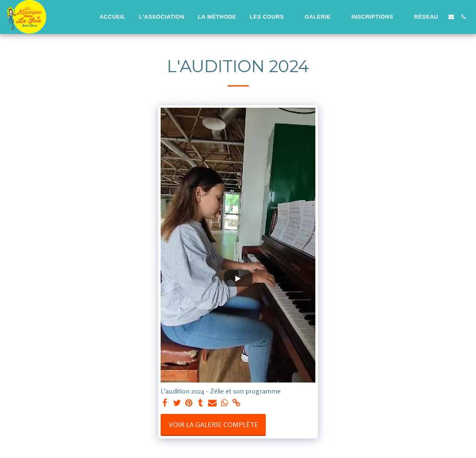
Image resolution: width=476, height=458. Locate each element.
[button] (270, 17)
